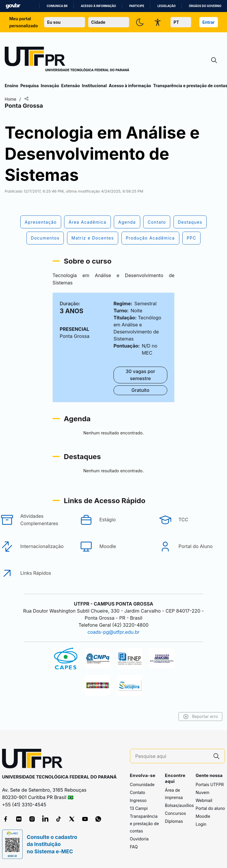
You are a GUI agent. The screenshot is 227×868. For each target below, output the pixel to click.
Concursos (176, 813)
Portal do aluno (210, 808)
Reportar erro (200, 717)
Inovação (50, 86)
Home (10, 99)
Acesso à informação (99, 6)
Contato (138, 792)
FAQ (134, 847)
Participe (137, 6)
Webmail (204, 800)
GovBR (13, 6)
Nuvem (202, 792)
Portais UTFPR (210, 784)
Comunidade (142, 784)
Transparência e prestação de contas (145, 824)
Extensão (70, 86)
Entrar (208, 22)
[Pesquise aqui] (172, 756)
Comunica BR (57, 6)
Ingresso (138, 800)
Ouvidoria (139, 839)
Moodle (203, 816)
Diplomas (174, 821)
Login (201, 824)
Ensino (11, 86)
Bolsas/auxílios (179, 805)
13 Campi (139, 808)
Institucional (94, 86)
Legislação (166, 6)
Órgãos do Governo (205, 6)
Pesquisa (29, 86)
